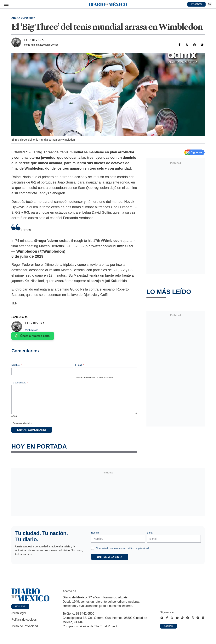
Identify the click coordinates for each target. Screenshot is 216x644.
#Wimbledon (111, 241)
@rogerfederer (46, 241)
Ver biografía (32, 330)
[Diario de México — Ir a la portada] (108, 4)
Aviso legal (19, 613)
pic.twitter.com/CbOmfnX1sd (109, 246)
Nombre (17, 365)
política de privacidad (138, 548)
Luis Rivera (34, 40)
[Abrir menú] (6, 4)
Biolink (169, 626)
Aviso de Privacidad (25, 626)
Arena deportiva (23, 18)
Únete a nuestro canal (33, 336)
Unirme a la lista (110, 557)
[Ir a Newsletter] (210, 4)
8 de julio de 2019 (27, 256)
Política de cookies (24, 620)
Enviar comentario (32, 430)
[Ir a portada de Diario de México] (31, 595)
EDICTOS (197, 4)
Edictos (20, 607)
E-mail (79, 365)
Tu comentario (20, 383)
